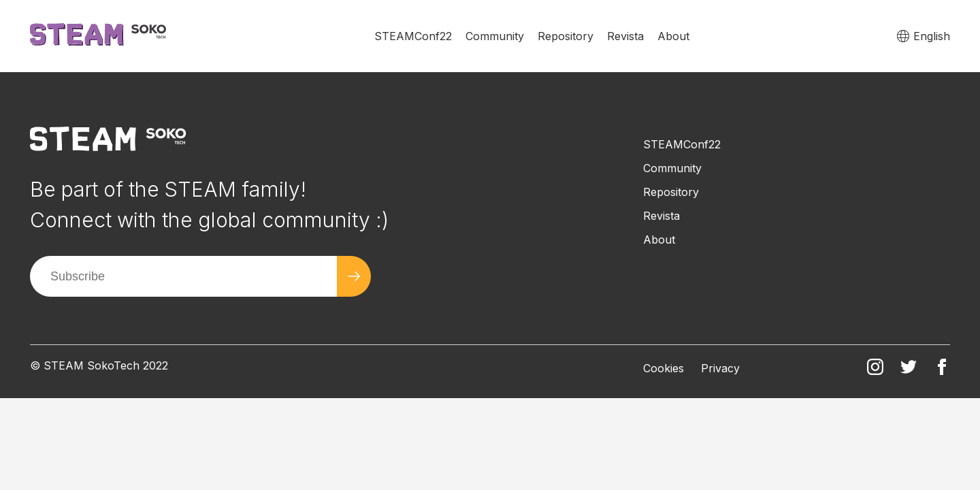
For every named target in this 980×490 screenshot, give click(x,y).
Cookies (664, 368)
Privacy (720, 368)
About (673, 36)
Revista (625, 36)
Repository (566, 36)
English (932, 36)
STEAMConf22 (413, 36)
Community (495, 36)
